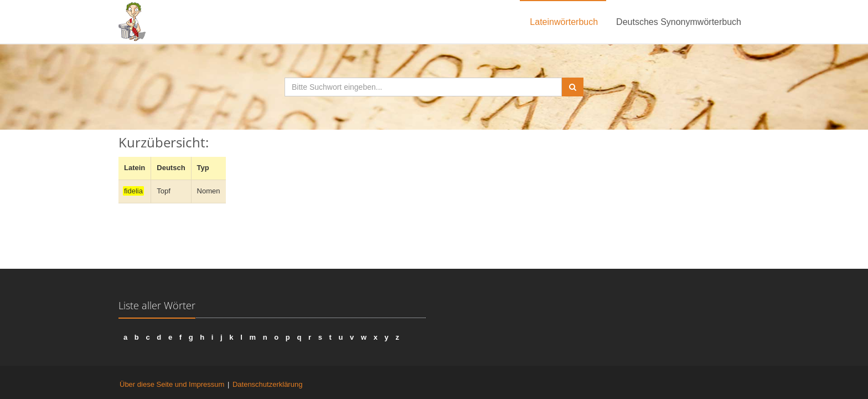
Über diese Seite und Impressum (172, 384)
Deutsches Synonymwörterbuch (679, 22)
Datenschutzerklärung (267, 384)
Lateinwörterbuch (564, 22)
